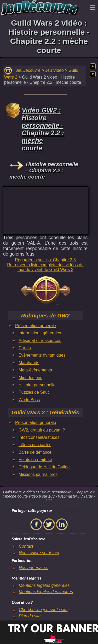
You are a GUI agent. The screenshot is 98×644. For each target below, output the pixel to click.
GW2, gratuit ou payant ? (42, 430)
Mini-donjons (30, 378)
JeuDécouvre (28, 70)
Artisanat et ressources (40, 341)
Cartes (25, 348)
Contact (26, 546)
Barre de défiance (35, 452)
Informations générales (40, 333)
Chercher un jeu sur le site (43, 610)
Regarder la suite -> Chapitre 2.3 (45, 260)
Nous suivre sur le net (39, 553)
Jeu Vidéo (54, 70)
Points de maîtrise (35, 460)
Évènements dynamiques (42, 355)
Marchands (29, 363)
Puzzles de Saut (34, 392)
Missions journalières (38, 474)
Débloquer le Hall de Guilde (44, 467)
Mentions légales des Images (46, 592)
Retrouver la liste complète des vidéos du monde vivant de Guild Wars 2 (45, 267)
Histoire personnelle (37, 385)
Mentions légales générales (44, 585)
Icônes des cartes (35, 445)
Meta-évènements (35, 370)
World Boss (29, 400)
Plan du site (30, 616)
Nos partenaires (34, 568)
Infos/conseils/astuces (39, 437)
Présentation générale (36, 326)
